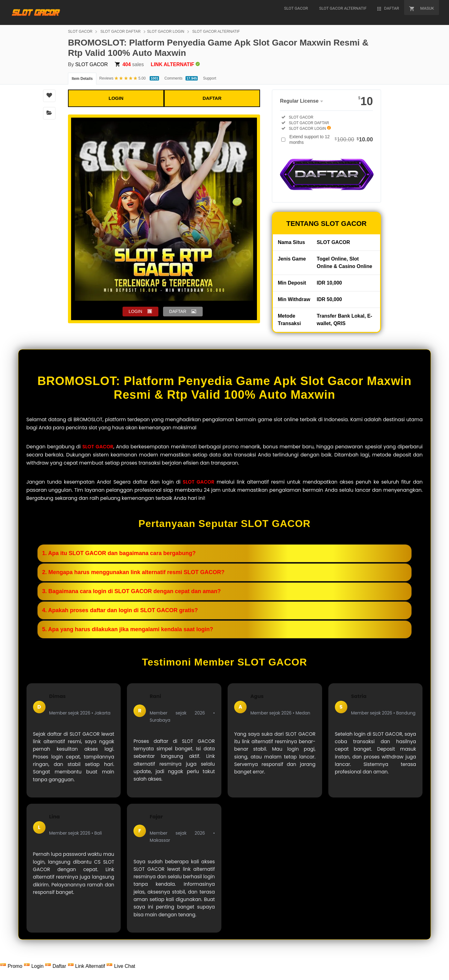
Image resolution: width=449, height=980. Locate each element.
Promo (12, 966)
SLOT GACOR (80, 32)
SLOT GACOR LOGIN (166, 32)
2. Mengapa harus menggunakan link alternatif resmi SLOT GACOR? (133, 572)
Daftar (56, 966)
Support (210, 78)
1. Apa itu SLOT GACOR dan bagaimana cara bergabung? (119, 553)
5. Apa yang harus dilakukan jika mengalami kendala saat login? (128, 629)
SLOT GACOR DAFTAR (121, 32)
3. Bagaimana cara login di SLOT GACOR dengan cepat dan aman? (131, 591)
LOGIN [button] (136, 311)
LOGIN (116, 98)
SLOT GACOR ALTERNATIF (216, 32)
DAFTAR (212, 98)
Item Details (82, 79)
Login (34, 966)
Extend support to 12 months (331, 139)
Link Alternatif (87, 966)
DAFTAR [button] (178, 311)
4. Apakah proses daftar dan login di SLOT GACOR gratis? (120, 610)
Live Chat (121, 966)
